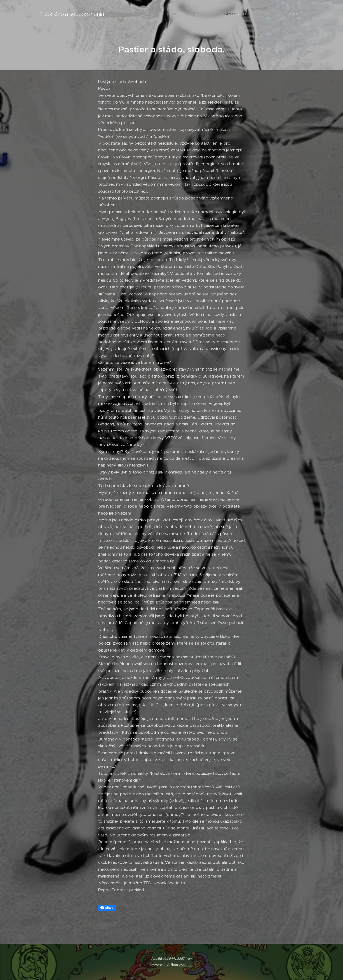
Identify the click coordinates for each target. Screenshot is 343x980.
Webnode (186, 965)
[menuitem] (157, 14)
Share (107, 908)
